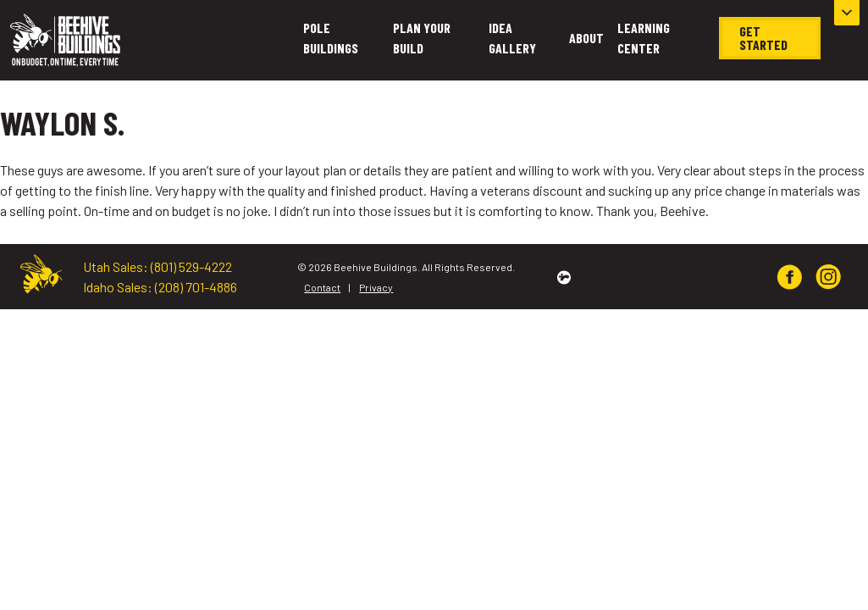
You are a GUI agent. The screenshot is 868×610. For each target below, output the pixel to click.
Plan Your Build (422, 38)
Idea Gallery (512, 38)
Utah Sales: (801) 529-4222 (158, 266)
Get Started (763, 38)
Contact (322, 287)
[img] (789, 277)
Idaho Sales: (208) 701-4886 (160, 287)
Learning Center (644, 38)
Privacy (376, 287)
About (586, 38)
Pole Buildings (331, 38)
